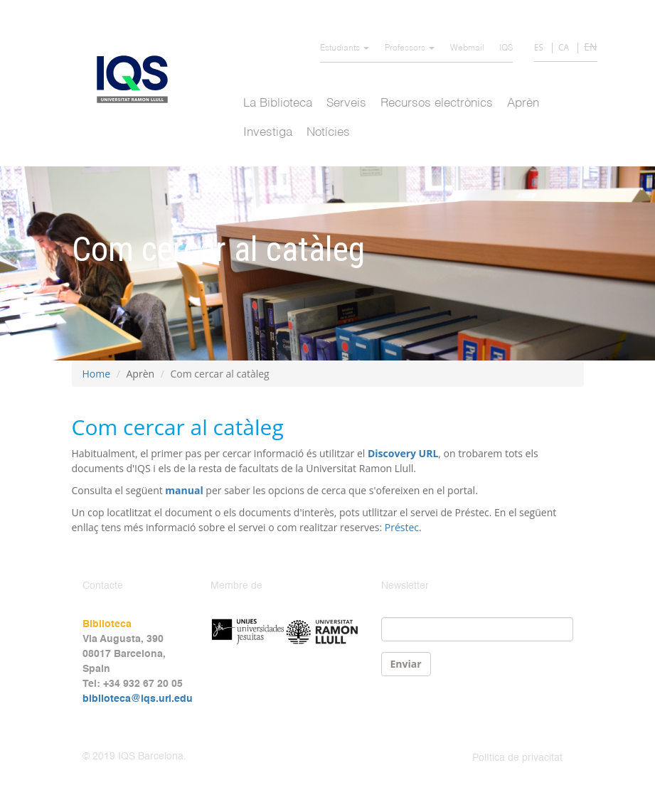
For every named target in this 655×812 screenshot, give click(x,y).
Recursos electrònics (437, 103)
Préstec (402, 527)
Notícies (328, 133)
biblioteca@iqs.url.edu (138, 699)
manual (184, 490)
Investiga (268, 133)
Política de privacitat (517, 758)
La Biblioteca (278, 103)
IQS (506, 48)
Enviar (406, 664)
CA (564, 47)
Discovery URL (403, 453)
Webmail (467, 48)
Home (97, 374)
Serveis (346, 103)
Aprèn (523, 103)
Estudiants (345, 48)
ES (539, 47)
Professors (410, 48)
